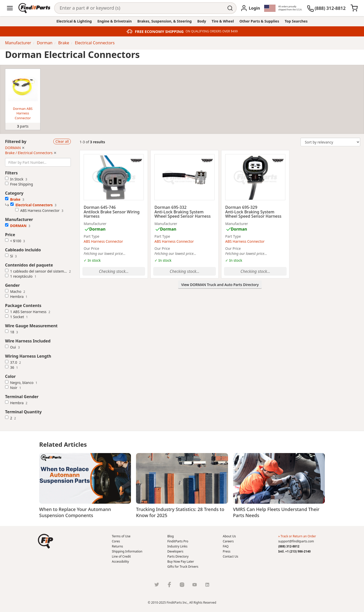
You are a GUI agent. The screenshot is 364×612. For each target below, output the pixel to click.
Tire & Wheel (223, 21)
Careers (228, 541)
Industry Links (177, 546)
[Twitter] (157, 585)
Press (226, 551)
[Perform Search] (231, 8)
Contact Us (230, 556)
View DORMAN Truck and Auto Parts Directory (220, 285)
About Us (229, 536)
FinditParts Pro (178, 541)
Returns (118, 546)
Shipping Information (127, 551)
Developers (175, 551)
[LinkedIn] (207, 585)
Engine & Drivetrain (115, 21)
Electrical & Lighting (74, 21)
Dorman (97, 229)
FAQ (226, 546)
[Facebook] (169, 585)
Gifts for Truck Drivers (183, 567)
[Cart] (354, 8)
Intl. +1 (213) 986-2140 (294, 551)
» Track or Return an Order (297, 536)
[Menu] (10, 8)
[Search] (140, 8)
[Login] (250, 8)
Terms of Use (121, 536)
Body (202, 21)
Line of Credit (121, 556)
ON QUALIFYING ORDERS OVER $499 (212, 31)
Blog (171, 536)
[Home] (34, 8)
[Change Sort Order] (330, 142)
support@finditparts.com (296, 541)
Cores (116, 541)
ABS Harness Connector (103, 241)
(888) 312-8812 (289, 546)
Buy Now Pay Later (181, 562)
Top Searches (296, 21)
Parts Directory (178, 556)
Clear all (62, 141)
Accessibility (121, 562)
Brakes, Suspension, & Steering (164, 21)
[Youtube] (195, 585)
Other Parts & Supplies (259, 21)
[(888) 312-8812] (326, 8)
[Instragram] (182, 585)
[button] (45, 541)
